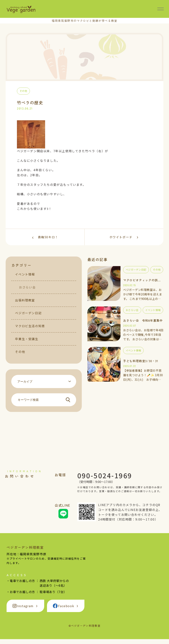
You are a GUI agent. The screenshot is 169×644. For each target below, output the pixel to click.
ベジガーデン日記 (28, 318)
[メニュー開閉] (161, 9)
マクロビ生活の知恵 (30, 331)
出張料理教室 (25, 305)
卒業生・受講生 (27, 344)
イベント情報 (25, 279)
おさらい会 (27, 292)
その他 (20, 357)
